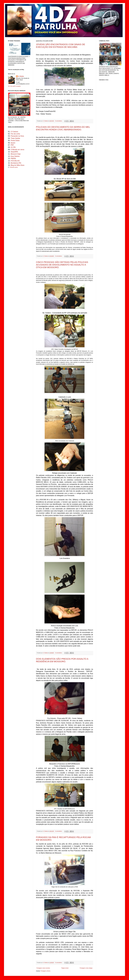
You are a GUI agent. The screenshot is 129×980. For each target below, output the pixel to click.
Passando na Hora (17, 136)
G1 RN (13, 147)
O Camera (14, 132)
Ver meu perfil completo (14, 86)
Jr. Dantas (45, 121)
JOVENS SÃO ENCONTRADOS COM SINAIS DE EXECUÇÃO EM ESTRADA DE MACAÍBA (60, 46)
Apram (13, 143)
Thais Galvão (15, 138)
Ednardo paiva (14, 167)
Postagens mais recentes (43, 968)
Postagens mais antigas (86, 968)
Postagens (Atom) (45, 971)
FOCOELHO (15, 161)
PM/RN (13, 158)
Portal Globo (15, 141)
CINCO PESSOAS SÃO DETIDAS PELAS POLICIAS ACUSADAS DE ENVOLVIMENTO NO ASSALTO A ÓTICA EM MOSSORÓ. (62, 265)
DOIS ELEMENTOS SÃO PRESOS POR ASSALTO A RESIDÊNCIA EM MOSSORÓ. (62, 660)
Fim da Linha (15, 134)
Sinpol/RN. (14, 152)
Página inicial (65, 968)
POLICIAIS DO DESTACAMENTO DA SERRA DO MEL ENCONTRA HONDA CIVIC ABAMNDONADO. (63, 128)
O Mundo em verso (17, 150)
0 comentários (58, 121)
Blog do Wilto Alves (18, 165)
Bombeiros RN (16, 163)
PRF (12, 145)
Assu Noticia (15, 156)
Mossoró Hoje (16, 154)
